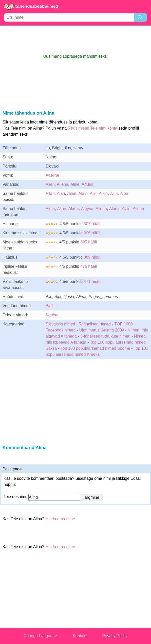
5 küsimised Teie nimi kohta (93, 128)
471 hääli (92, 282)
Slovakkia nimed (60, 324)
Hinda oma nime (60, 519)
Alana (74, 209)
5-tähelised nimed (95, 324)
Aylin (126, 209)
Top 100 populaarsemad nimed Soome (95, 348)
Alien (50, 184)
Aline (75, 184)
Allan (50, 193)
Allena (138, 209)
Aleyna (87, 209)
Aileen (101, 209)
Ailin (114, 193)
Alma (50, 209)
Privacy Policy (115, 636)
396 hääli (92, 233)
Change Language (40, 636)
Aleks (51, 306)
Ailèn (72, 193)
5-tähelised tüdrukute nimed (105, 336)
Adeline (52, 175)
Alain (83, 193)
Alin (93, 193)
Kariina (52, 315)
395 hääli (89, 242)
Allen (103, 193)
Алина (88, 184)
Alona (114, 209)
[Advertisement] (75, 39)
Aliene (62, 184)
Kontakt (80, 636)
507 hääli (92, 224)
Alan (61, 193)
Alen (124, 193)
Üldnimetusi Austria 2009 (102, 330)
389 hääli (92, 257)
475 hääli (89, 266)
